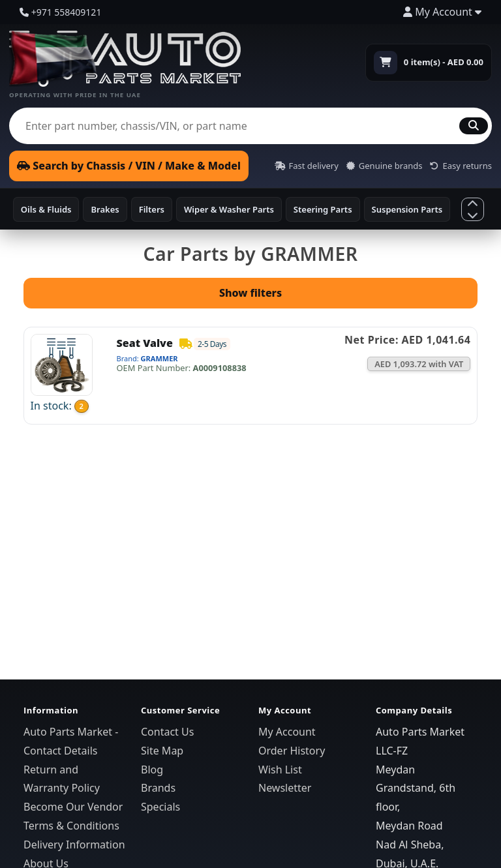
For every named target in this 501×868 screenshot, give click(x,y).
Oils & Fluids (46, 209)
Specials (160, 807)
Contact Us (167, 732)
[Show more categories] (473, 209)
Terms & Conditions (71, 826)
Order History (292, 751)
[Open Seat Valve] (62, 363)
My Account (287, 732)
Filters (152, 209)
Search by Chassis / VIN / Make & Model (129, 166)
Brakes (105, 209)
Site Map (162, 751)
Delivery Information (74, 845)
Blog (152, 770)
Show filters (250, 293)
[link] (250, 376)
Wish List (280, 770)
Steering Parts (323, 209)
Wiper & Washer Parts (229, 209)
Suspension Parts (407, 209)
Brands (158, 788)
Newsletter (285, 788)
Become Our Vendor (73, 807)
